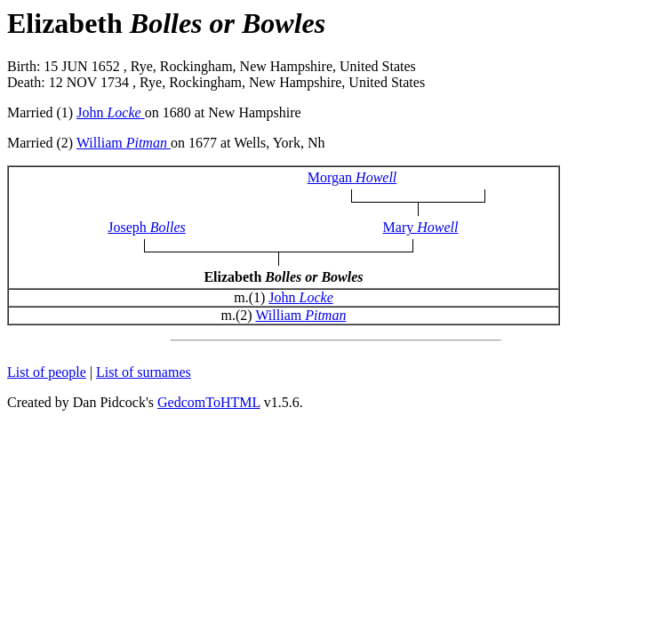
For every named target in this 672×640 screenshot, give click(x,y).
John (110, 112)
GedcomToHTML (209, 402)
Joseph (147, 227)
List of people (47, 372)
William (124, 143)
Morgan (352, 177)
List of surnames (144, 372)
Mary (421, 227)
